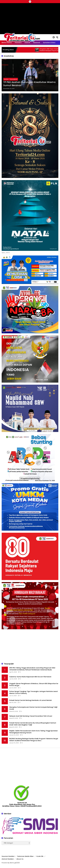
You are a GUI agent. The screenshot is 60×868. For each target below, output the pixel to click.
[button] (54, 37)
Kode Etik (40, 856)
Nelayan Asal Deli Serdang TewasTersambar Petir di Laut (31, 716)
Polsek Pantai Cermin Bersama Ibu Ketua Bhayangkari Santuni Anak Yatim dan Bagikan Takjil (33, 724)
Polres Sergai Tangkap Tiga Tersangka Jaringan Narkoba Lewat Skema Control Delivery (34, 692)
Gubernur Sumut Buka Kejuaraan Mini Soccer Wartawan (30, 677)
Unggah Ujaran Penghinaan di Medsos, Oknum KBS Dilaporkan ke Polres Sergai (34, 685)
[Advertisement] (30, 646)
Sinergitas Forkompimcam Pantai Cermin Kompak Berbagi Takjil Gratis (33, 708)
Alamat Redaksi (8, 859)
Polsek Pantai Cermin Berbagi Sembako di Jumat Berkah (31, 700)
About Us (20, 859)
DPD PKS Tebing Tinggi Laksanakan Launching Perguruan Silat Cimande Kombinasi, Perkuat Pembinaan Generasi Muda (32, 669)
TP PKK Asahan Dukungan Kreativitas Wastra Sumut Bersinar (29, 84)
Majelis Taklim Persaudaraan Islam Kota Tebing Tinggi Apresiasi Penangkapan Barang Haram (33, 732)
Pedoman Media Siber (25, 856)
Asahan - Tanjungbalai (11, 79)
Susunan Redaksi (8, 856)
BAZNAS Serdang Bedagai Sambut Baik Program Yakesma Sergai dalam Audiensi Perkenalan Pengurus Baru (34, 740)
